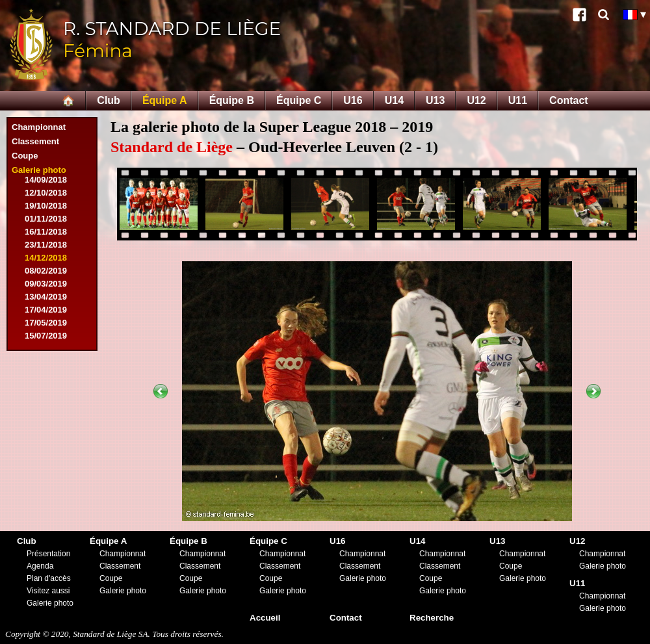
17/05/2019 (46, 323)
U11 (518, 100)
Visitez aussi (48, 591)
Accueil (265, 618)
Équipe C (299, 100)
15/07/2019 (46, 336)
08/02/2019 (46, 271)
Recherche (432, 618)
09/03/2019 (46, 284)
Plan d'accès (49, 578)
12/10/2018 (46, 193)
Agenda (40, 566)
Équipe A (165, 100)
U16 (353, 100)
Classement (35, 141)
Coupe (25, 156)
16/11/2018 (46, 232)
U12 (476, 100)
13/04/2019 (46, 297)
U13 (435, 100)
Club (109, 100)
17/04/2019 (46, 310)
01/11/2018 (46, 219)
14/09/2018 (46, 180)
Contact (569, 100)
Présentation (48, 554)
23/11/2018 (46, 245)
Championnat (39, 127)
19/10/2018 (46, 206)
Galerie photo (39, 170)
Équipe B (232, 100)
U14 (394, 100)
